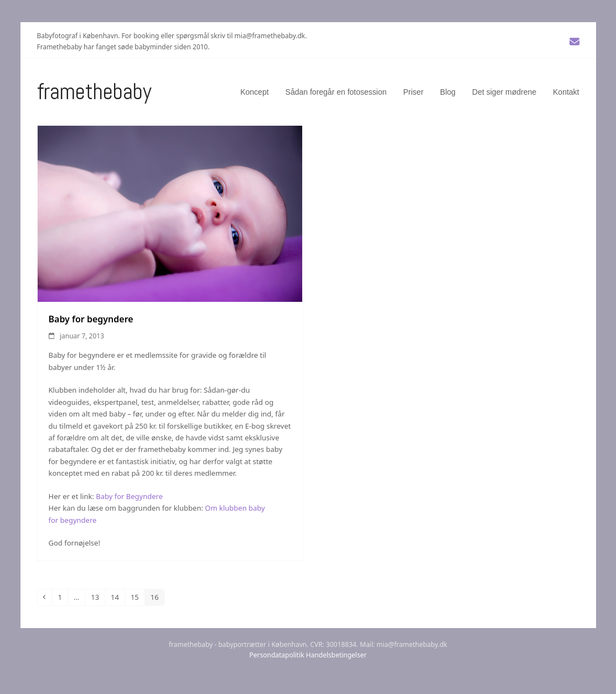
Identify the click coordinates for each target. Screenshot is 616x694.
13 (97, 597)
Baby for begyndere (91, 319)
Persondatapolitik (277, 655)
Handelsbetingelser (337, 655)
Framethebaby (94, 92)
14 (117, 597)
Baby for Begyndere (129, 496)
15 (137, 597)
